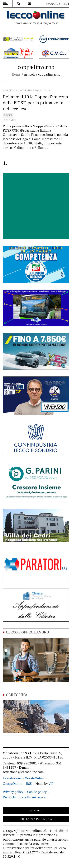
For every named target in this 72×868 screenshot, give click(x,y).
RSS (29, 784)
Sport (8, 115)
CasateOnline (13, 784)
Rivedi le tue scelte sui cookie (24, 797)
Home (16, 74)
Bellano (10, 120)
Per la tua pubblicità (36, 819)
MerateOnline (35, 778)
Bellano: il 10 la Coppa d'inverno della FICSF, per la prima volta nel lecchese (35, 103)
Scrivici (36, 811)
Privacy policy (13, 792)
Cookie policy (37, 792)
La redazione (12, 778)
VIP (51, 784)
